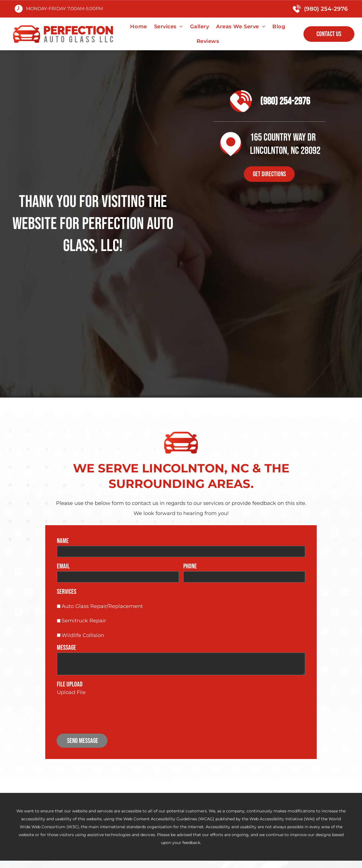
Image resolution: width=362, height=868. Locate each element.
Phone (190, 566)
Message (66, 648)
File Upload (70, 684)
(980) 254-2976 (326, 9)
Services (67, 592)
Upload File (71, 692)
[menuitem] (139, 27)
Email (63, 566)
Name (63, 541)
